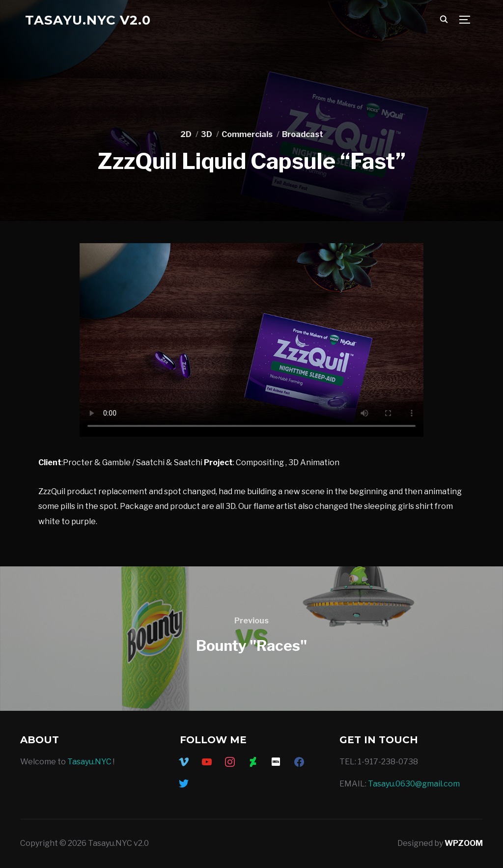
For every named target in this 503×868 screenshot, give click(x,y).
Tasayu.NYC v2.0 (88, 20)
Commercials (247, 134)
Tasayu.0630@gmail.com (414, 784)
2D (186, 134)
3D (207, 134)
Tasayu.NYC (89, 762)
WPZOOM (464, 843)
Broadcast (303, 134)
